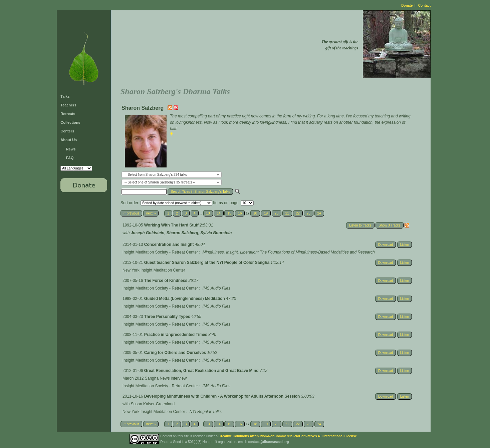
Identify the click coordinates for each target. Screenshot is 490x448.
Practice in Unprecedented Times (176, 335)
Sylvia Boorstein (216, 233)
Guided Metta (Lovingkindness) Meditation (185, 299)
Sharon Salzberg (182, 233)
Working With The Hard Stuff (172, 225)
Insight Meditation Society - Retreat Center (160, 252)
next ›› (151, 213)
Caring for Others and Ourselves (176, 353)
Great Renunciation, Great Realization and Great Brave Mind (202, 371)
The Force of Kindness (166, 281)
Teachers (68, 105)
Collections (70, 122)
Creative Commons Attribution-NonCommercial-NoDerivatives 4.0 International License (288, 436)
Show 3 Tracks (390, 225)
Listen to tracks (360, 225)
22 (298, 213)
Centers (67, 131)
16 (240, 213)
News (71, 149)
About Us (69, 140)
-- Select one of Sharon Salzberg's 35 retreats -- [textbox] (160, 182)
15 (229, 213)
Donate (407, 6)
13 (208, 213)
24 (319, 213)
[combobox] (172, 175)
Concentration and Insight (170, 245)
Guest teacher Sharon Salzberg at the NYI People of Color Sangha (207, 263)
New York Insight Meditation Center (154, 270)
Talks (65, 96)
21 (287, 213)
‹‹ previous (131, 213)
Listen (405, 245)
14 (218, 213)
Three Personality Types (168, 317)
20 (277, 213)
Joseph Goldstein (148, 233)
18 (255, 213)
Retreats (68, 114)
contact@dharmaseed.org (269, 442)
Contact (424, 6)
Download (386, 245)
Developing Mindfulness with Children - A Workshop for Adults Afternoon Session (223, 396)
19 (266, 213)
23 (309, 213)
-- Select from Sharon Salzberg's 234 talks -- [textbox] (157, 175)
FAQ (70, 158)
